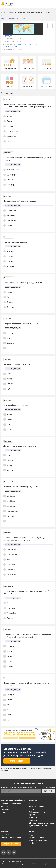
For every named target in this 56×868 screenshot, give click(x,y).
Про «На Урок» (7, 835)
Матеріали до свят (37, 838)
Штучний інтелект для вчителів (42, 823)
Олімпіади (33, 820)
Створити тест (17, 761)
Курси (3, 812)
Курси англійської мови (39, 826)
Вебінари (5, 807)
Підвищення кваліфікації (11, 804)
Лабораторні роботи (37, 812)
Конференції (6, 809)
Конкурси (33, 817)
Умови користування (23, 864)
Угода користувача (8, 864)
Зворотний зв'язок (11, 844)
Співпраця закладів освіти (12, 838)
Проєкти (33, 815)
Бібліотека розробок (37, 807)
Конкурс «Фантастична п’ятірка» (38, 842)
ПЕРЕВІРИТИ (48, 791)
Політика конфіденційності (41, 864)
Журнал (32, 804)
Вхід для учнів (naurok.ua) (39, 835)
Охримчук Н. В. (9, 36)
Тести (31, 809)
